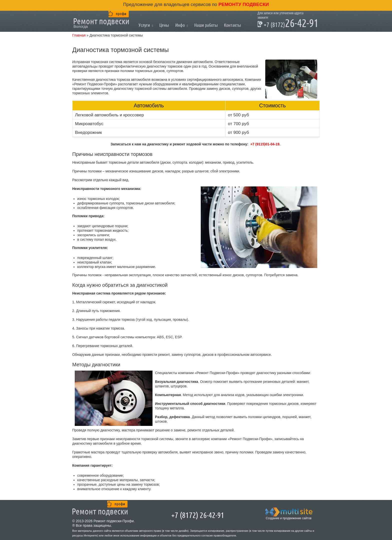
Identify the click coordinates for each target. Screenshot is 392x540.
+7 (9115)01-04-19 (265, 144)
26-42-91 (288, 24)
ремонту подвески (243, 4)
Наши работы (206, 25)
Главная (79, 35)
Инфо (180, 25)
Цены (164, 25)
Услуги (144, 25)
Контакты (232, 25)
